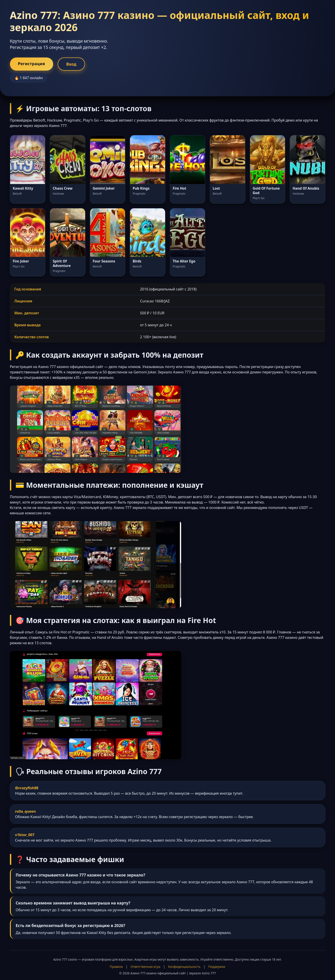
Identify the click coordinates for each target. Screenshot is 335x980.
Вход (71, 64)
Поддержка (217, 967)
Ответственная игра (146, 967)
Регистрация (32, 64)
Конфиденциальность (184, 967)
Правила (116, 967)
